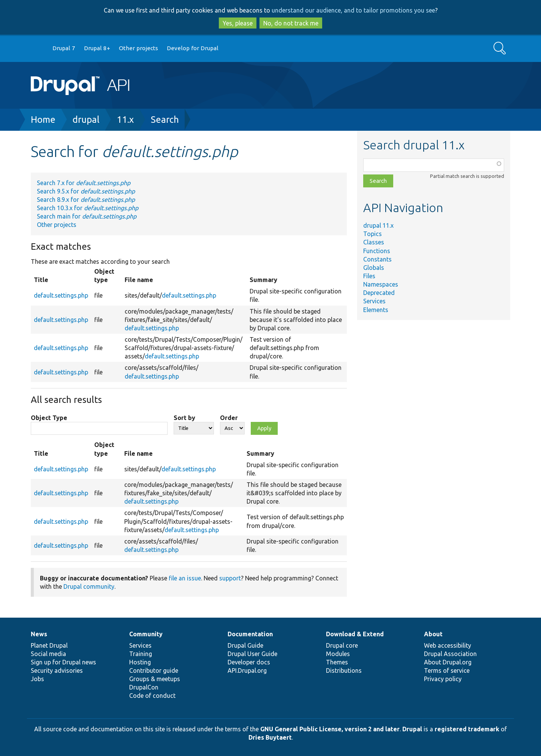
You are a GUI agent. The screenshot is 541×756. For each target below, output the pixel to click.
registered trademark (467, 729)
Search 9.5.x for (86, 191)
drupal (86, 120)
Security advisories (57, 670)
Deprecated (379, 293)
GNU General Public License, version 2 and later (330, 729)
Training (141, 654)
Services (374, 301)
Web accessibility (448, 645)
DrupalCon (144, 687)
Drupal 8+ (97, 48)
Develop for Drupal (193, 48)
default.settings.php (61, 295)
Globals (374, 268)
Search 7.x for (84, 183)
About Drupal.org (448, 662)
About (433, 634)
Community (146, 634)
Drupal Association (450, 654)
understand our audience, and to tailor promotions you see (353, 10)
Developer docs (249, 662)
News (39, 634)
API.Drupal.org (247, 670)
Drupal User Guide (252, 654)
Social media (48, 654)
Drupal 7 (64, 48)
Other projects (138, 48)
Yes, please (238, 23)
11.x (125, 120)
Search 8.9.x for (86, 200)
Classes (374, 242)
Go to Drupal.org (38, 48)
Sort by (184, 418)
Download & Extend (355, 634)
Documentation (250, 634)
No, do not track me (291, 23)
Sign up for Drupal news (63, 662)
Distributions (344, 670)
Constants (377, 259)
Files (369, 276)
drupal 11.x (378, 225)
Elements (376, 310)
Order (229, 418)
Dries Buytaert (270, 737)
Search (165, 120)
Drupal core (342, 645)
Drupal (412, 729)
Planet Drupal (49, 645)
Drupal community (89, 586)
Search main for (87, 216)
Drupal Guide (245, 645)
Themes (337, 662)
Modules (338, 654)
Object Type (49, 418)
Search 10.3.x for (88, 208)
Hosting (140, 662)
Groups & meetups (155, 679)
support (230, 578)
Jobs (37, 679)
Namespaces (381, 284)
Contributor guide (154, 670)
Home (43, 120)
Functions (377, 251)
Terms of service (447, 670)
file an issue (185, 578)
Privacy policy (443, 679)
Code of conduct (152, 696)
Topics (373, 234)
